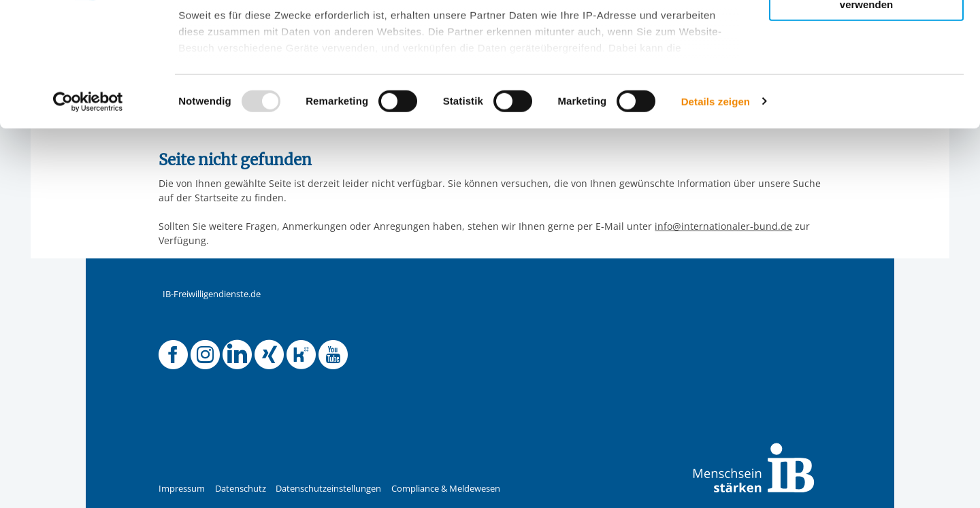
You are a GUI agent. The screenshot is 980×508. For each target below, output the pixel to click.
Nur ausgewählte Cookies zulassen (866, 72)
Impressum (182, 489)
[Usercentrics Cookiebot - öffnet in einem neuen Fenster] (88, 218)
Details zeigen (716, 217)
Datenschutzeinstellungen (328, 489)
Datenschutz (241, 489)
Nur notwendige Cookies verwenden (866, 115)
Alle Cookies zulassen (866, 33)
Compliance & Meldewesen (446, 489)
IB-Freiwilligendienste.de (212, 294)
